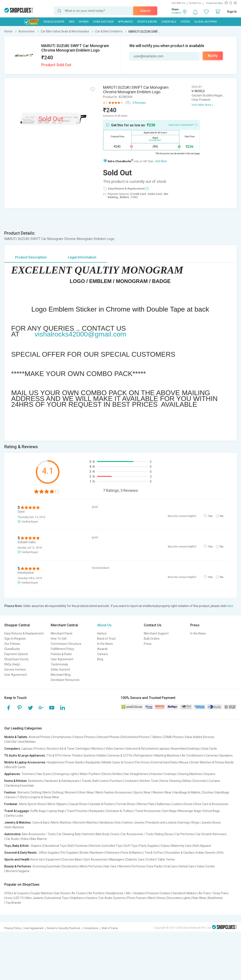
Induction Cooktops (163, 774)
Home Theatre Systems (79, 755)
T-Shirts (22, 797)
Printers (40, 749)
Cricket (151, 859)
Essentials (169, 22)
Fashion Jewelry (134, 823)
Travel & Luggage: (17, 811)
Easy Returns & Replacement (24, 633)
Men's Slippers (57, 804)
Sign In (232, 12)
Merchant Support (156, 633)
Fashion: (10, 792)
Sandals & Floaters (102, 804)
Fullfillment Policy (62, 649)
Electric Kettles (112, 774)
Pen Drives (142, 762)
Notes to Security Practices (64, 928)
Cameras (212, 755)
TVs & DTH (54, 755)
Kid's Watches (15, 827)
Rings (195, 823)
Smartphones (62, 737)
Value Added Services (200, 737)
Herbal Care (187, 866)
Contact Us (195, 3)
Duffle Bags (38, 811)
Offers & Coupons (16, 893)
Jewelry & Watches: (18, 823)
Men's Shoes (157, 898)
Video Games (115, 749)
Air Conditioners (193, 755)
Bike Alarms (39, 839)
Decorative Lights (179, 898)
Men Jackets (35, 898)
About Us (104, 625)
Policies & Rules (61, 654)
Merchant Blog (61, 675)
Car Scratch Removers (211, 834)
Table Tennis (166, 859)
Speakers (226, 755)
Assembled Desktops (186, 749)
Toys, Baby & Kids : (17, 846)
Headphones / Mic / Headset (125, 893)
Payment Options (16, 654)
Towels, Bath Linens (95, 781)
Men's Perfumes (91, 866)
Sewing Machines (190, 774)
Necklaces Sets (110, 823)
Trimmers (28, 774)
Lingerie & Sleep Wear (44, 797)
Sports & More (147, 22)
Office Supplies (49, 853)
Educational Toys (55, 846)
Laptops (27, 749)
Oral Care (171, 866)
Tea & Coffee (154, 853)
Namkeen (97, 853)
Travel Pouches (77, 811)
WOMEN (84, 22)
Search (145, 11)
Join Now (161, 161)
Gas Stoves (62, 893)
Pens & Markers (132, 853)
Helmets (88, 834)
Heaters (92, 898)
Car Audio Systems (112, 898)
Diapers (36, 846)
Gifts (220, 853)
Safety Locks (14, 816)
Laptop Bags (56, 811)
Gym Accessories (96, 859)
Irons (9, 898)
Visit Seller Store (201, 105)
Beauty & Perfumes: (18, 866)
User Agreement (16, 675)
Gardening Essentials (20, 786)
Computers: (13, 749)
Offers (185, 22)
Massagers (117, 859)
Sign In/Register (15, 639)
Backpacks (93, 762)
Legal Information (82, 257)
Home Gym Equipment (45, 859)
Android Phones (40, 737)
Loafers (177, 804)
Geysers (210, 774)
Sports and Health (17, 859)
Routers (52, 749)
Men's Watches (61, 823)
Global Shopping (206, 22)
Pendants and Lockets (161, 823)
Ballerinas (163, 804)
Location (176, 13)
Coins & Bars (41, 823)
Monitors (98, 749)
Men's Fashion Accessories (114, 792)
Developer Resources (65, 680)
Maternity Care (181, 846)
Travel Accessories (148, 811)
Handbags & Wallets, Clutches (193, 792)
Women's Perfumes (132, 866)
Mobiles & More (54, 22)
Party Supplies (149, 846)
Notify (213, 56)
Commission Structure (66, 644)
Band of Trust (106, 639)
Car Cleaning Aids (69, 834)
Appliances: (13, 774)
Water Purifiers (90, 774)
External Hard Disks (164, 762)
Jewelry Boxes (211, 823)
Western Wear (162, 792)
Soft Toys (131, 846)
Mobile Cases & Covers (118, 762)
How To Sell (59, 639)
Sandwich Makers (185, 893)
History (102, 633)
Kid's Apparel (202, 846)
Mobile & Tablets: (16, 737)
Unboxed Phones (108, 737)
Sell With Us (178, 3)
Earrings (184, 823)
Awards (102, 649)
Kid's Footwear (78, 846)
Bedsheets (35, 781)
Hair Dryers (44, 774)
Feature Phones (84, 737)
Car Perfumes (185, 834)
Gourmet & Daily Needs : (21, 853)
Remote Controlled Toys (106, 846)
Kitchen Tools (149, 781)
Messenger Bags (190, 811)
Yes (210, 516)
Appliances (125, 22)
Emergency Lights (66, 774)
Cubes (165, 846)
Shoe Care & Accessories (211, 804)
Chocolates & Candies (179, 853)
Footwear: (11, 804)
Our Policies (12, 644)
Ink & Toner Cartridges (75, 749)
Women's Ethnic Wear (79, 792)
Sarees (10, 797)
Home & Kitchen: (16, 781)
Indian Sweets (206, 853)
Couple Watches (41, 893)
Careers (103, 654)
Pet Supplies (70, 853)
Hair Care (110, 866)
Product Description (31, 257)
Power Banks (75, 762)
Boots (188, 804)
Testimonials (59, 664)
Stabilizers (77, 898)
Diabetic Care (135, 859)
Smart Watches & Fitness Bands (212, 762)
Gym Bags (169, 811)
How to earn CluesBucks (183, 125)
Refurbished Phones (135, 737)
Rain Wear (199, 898)
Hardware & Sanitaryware (62, 781)
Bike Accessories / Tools (38, 834)
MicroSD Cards (16, 767)
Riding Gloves (164, 834)
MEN (72, 22)
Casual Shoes (78, 804)
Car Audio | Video (17, 839)
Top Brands (13, 903)
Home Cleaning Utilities (176, 781)
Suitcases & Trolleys (120, 811)
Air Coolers (79, 893)
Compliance (91, 928)
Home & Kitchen (103, 22)
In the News (105, 644)
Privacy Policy (13, 928)
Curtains (214, 781)
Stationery (112, 853)
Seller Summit (60, 670)
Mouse (184, 762)
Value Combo (206, 866)
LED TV (19, 898)
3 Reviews (139, 103)
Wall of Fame (110, 928)
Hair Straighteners (136, 774)
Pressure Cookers (159, 893)
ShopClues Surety (16, 659)
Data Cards (209, 749)
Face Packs (155, 866)
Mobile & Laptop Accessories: (25, 762)
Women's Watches (86, 823)
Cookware (131, 781)
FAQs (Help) (12, 664)
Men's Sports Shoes (32, 804)
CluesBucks (12, 649)
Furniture (116, 781)
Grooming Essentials (46, 866)
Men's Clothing (53, 792)
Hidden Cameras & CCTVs (115, 755)
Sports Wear (142, 792)
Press (148, 644)
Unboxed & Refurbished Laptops (147, 749)
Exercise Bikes (72, 859)
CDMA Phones (173, 737)
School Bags (211, 811)
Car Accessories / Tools (137, 834)
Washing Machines (167, 755)
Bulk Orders (152, 639)
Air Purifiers (96, 893)
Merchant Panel (61, 633)
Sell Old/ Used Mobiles (21, 742)
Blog (100, 659)
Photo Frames (137, 898)
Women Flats (146, 804)
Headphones (55, 762)
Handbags (222, 792)
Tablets (156, 737)
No (222, 516)
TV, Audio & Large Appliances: (25, 755)
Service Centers (15, 670)
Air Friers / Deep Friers (214, 893)
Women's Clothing (29, 792)
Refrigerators (143, 755)
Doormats (200, 781)
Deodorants (70, 866)
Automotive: (13, 834)
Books (84, 853)
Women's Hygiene (18, 871)
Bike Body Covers (108, 834)
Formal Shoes (126, 804)
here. (230, 606)
